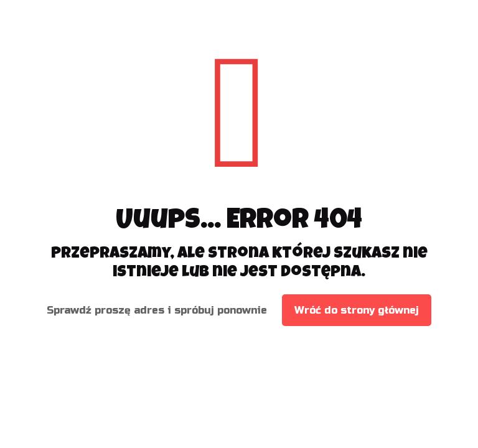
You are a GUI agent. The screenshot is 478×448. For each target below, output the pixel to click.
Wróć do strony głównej (357, 310)
